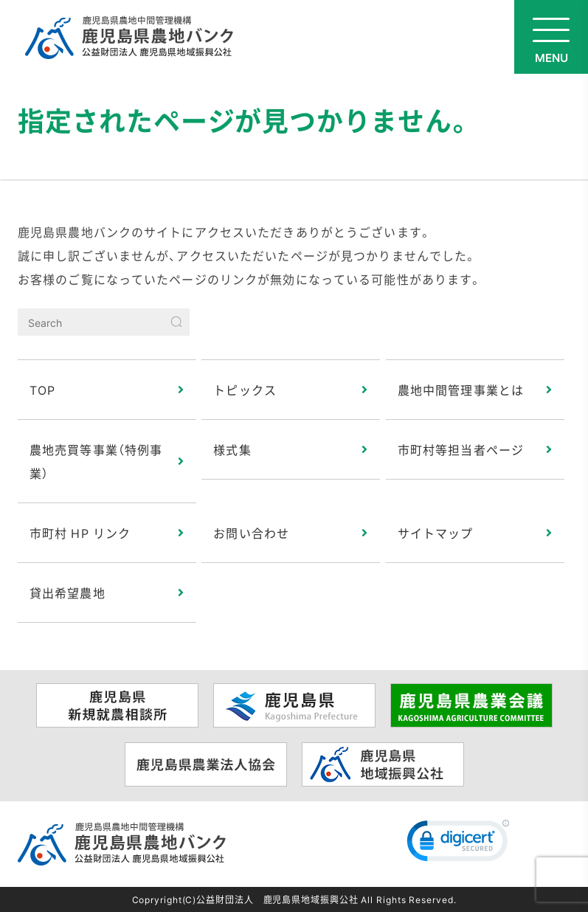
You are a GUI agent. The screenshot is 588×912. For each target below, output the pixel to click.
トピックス (245, 390)
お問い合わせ (251, 533)
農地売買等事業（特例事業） (96, 461)
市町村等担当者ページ (461, 449)
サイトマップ (436, 533)
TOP (42, 390)
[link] (458, 844)
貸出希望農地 (68, 593)
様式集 (232, 449)
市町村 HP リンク (80, 533)
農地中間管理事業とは (461, 390)
